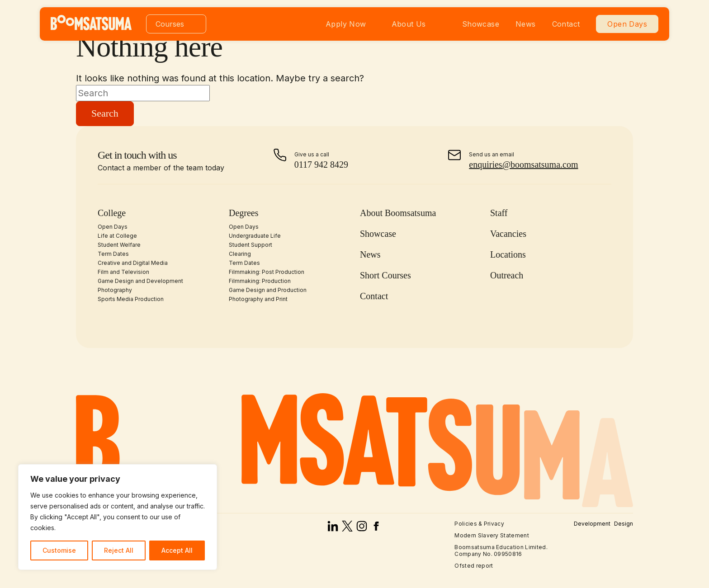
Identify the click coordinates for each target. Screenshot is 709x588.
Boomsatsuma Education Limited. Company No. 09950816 (501, 550)
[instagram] (362, 528)
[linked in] (333, 528)
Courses (170, 24)
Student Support (251, 245)
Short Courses (385, 275)
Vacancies (508, 234)
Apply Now (346, 24)
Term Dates (113, 254)
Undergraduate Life (255, 236)
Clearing (240, 254)
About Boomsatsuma (398, 213)
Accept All (177, 550)
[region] (118, 517)
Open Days (627, 24)
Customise (59, 550)
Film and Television (123, 272)
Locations (508, 254)
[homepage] (91, 28)
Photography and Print (258, 299)
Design (624, 524)
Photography (115, 290)
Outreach (507, 275)
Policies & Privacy (479, 524)
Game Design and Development (140, 281)
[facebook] (376, 528)
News (526, 24)
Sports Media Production (131, 299)
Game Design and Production (268, 290)
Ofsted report (474, 566)
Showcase (481, 24)
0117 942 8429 (321, 165)
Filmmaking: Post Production (267, 272)
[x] (347, 528)
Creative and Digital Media (133, 263)
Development (592, 524)
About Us (409, 24)
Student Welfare (119, 245)
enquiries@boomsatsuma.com (523, 165)
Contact (566, 24)
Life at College (117, 236)
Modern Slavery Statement (492, 535)
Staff (499, 213)
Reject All (119, 550)
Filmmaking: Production (260, 281)
